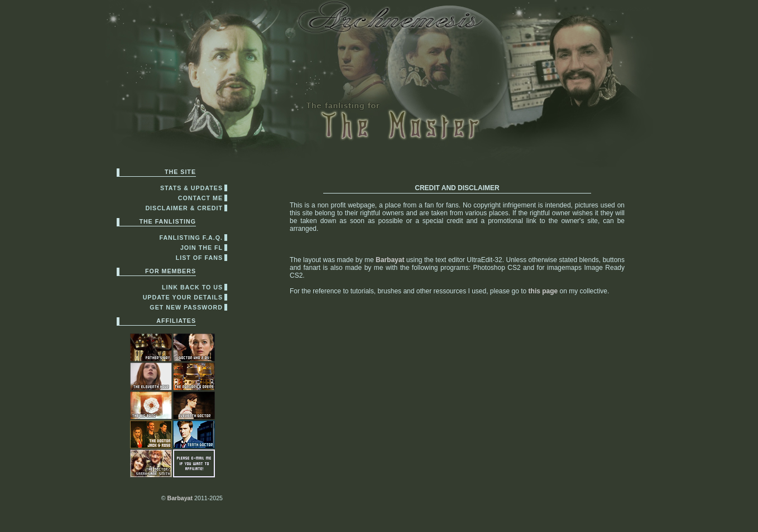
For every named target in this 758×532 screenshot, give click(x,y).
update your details (183, 297)
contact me (200, 198)
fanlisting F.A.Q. (191, 238)
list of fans (199, 258)
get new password (186, 307)
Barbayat (180, 498)
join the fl (202, 248)
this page (543, 291)
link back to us (192, 287)
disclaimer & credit (184, 208)
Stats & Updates (191, 188)
